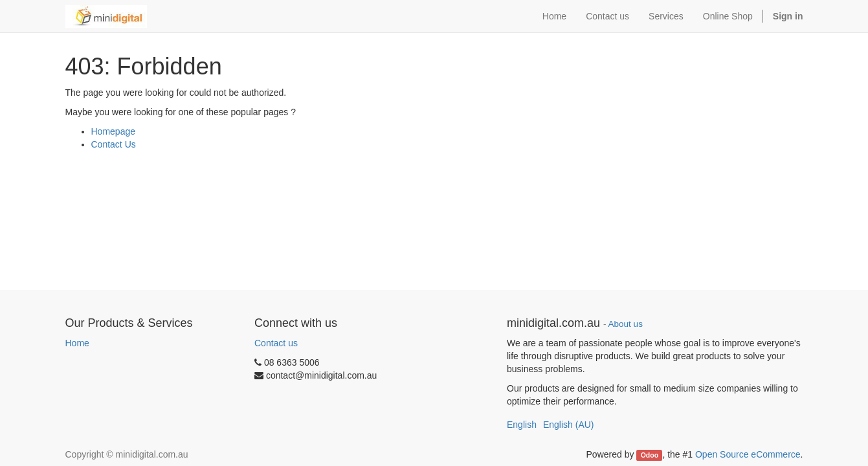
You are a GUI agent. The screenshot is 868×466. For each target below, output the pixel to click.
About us (626, 324)
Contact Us (114, 144)
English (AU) (569, 425)
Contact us (276, 343)
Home (77, 343)
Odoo (650, 455)
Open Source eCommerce (748, 454)
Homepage (114, 131)
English (522, 425)
